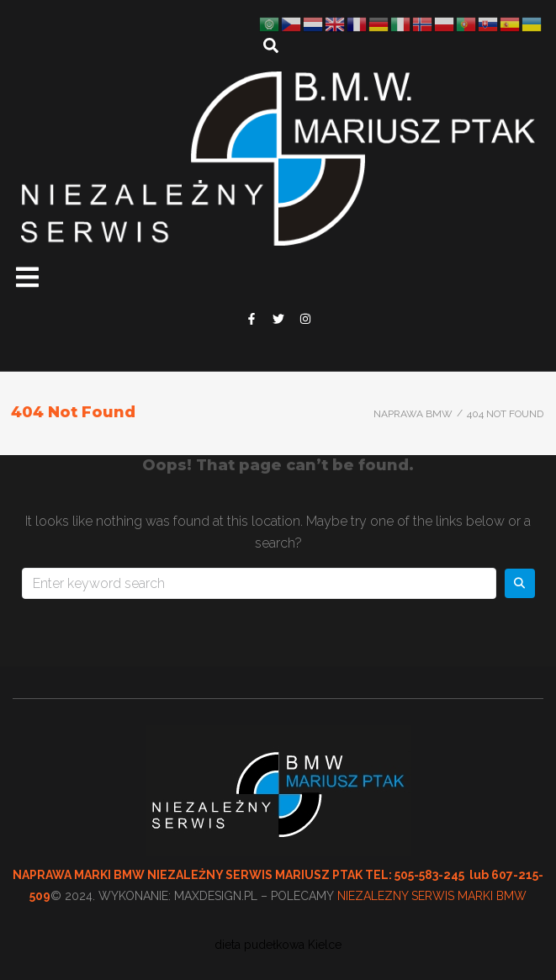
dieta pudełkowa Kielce (278, 945)
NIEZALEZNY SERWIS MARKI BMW (432, 896)
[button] (27, 277)
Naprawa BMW (413, 414)
